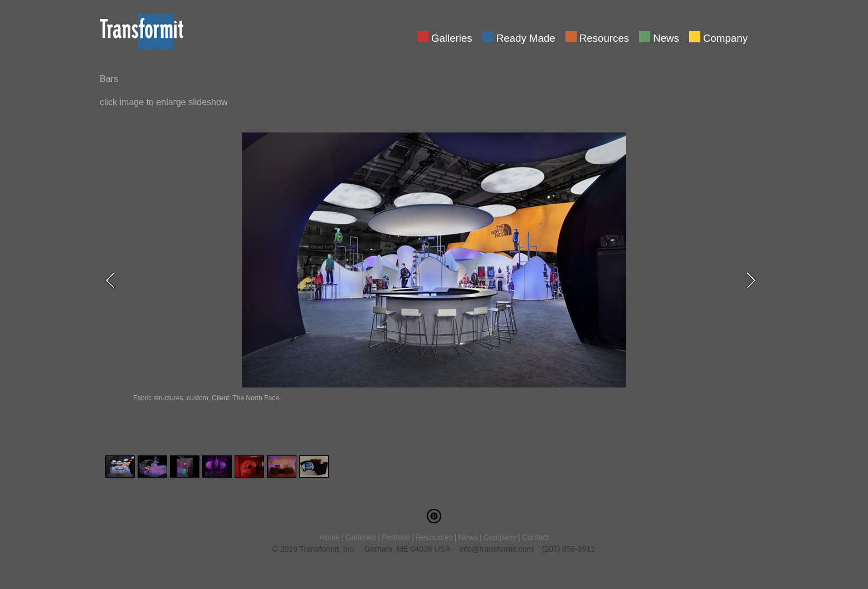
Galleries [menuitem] (452, 37)
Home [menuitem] (330, 537)
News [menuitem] (666, 37)
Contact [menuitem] (535, 537)
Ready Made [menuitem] (526, 37)
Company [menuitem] (725, 37)
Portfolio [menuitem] (396, 537)
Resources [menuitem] (604, 37)
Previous (114, 280)
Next (754, 280)
